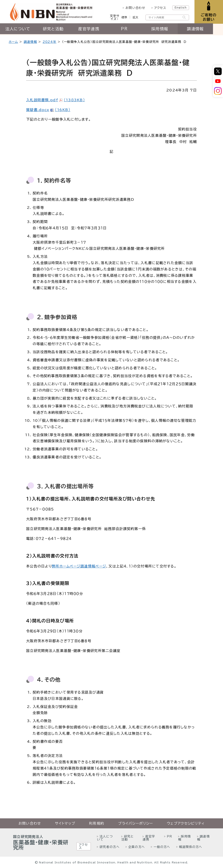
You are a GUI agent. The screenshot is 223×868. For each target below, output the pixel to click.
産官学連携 (93, 30)
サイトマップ (65, 823)
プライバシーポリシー (135, 823)
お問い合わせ (135, 8)
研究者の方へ (110, 847)
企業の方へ (137, 847)
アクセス (159, 8)
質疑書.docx (48, 110)
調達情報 (204, 30)
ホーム (13, 42)
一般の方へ (162, 847)
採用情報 (167, 30)
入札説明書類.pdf (56, 100)
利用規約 (97, 823)
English (180, 7)
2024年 (50, 42)
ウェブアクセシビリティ (186, 823)
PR (130, 30)
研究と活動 (56, 30)
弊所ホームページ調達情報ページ (79, 566)
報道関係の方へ (191, 847)
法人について (19, 30)
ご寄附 (208, 17)
